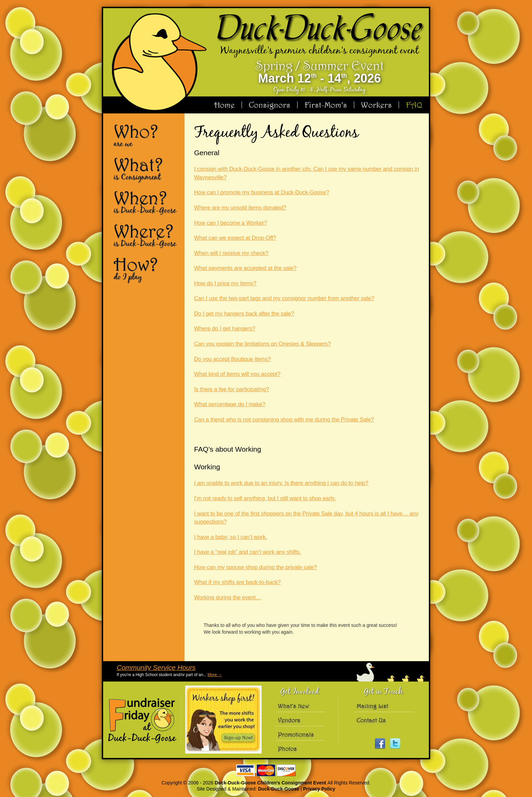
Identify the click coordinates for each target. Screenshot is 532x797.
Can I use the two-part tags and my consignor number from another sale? (284, 298)
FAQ (414, 105)
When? (147, 202)
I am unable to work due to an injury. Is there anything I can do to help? (281, 483)
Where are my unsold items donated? (240, 207)
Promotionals (296, 734)
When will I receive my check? (231, 253)
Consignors (270, 105)
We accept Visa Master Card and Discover (266, 770)
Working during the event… (228, 597)
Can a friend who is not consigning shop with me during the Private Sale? (284, 419)
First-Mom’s (326, 105)
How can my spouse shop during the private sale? (255, 567)
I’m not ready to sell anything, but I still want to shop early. (265, 498)
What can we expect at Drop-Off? (235, 238)
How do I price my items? (225, 283)
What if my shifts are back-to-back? (237, 582)
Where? (147, 235)
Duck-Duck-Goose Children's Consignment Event (271, 783)
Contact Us (371, 720)
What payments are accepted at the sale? (245, 268)
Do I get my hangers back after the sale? (244, 313)
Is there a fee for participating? (232, 389)
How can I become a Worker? (231, 223)
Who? (147, 135)
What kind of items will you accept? (237, 374)
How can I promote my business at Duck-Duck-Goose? (262, 192)
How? (147, 268)
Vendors (289, 720)
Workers (376, 105)
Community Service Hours (156, 668)
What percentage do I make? (230, 404)
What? (147, 168)
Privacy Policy (319, 789)
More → (215, 675)
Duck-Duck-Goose (278, 789)
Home (224, 105)
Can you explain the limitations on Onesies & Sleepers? (262, 344)
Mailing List (372, 706)
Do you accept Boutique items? (232, 359)
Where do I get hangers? (225, 328)
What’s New (293, 706)
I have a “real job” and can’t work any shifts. (248, 552)
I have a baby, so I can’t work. (231, 537)
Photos (287, 749)
